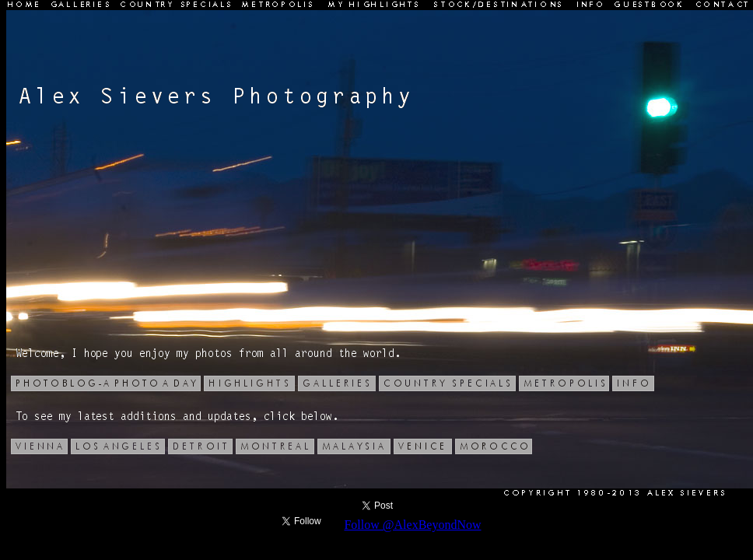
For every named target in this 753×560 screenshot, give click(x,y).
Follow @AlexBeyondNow (412, 525)
